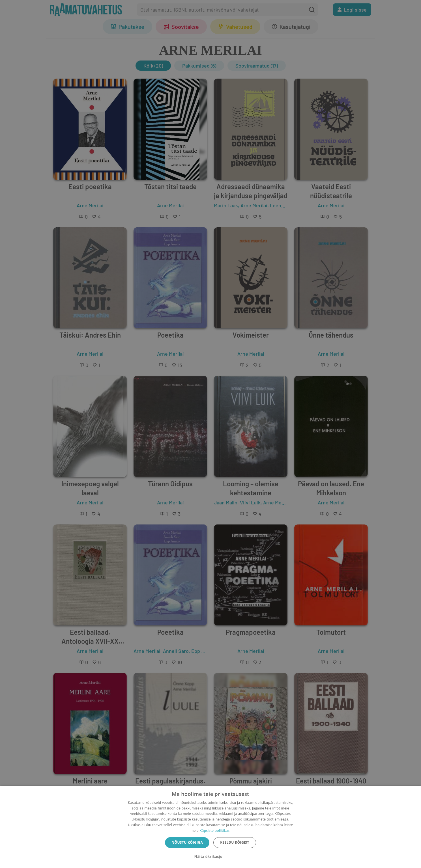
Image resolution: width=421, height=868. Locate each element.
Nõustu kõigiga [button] (187, 842)
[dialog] (211, 827)
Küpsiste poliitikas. (215, 831)
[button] (211, 857)
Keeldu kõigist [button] (235, 842)
